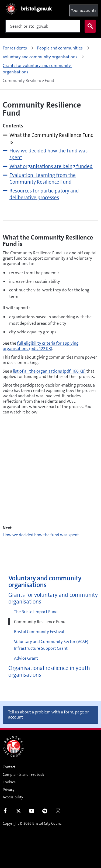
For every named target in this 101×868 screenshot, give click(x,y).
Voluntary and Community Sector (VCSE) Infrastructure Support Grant (51, 645)
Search (89, 26)
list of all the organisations (49, 371)
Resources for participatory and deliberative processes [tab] (44, 194)
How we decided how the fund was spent (41, 535)
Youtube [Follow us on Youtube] (32, 812)
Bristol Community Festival (39, 632)
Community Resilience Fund (40, 622)
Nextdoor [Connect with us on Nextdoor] (45, 812)
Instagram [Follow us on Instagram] (58, 812)
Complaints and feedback (23, 774)
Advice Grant (26, 658)
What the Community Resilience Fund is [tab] (52, 138)
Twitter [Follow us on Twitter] (18, 812)
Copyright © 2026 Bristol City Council (33, 823)
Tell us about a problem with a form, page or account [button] (48, 715)
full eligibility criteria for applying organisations (41, 346)
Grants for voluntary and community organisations (53, 598)
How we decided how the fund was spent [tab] (48, 154)
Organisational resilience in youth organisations (49, 671)
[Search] (43, 26)
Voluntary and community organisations (45, 582)
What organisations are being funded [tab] (51, 166)
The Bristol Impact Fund (36, 612)
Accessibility (13, 797)
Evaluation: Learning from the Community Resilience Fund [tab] (43, 178)
